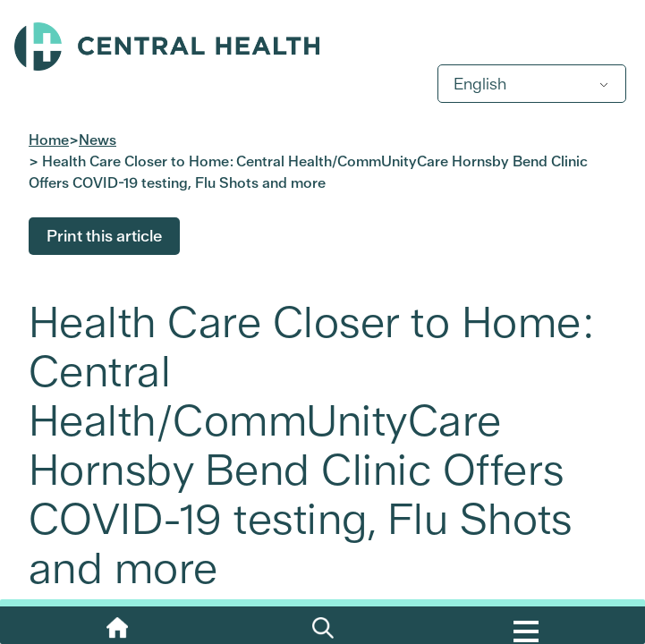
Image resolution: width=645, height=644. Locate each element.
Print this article (104, 236)
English (480, 84)
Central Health (322, 47)
